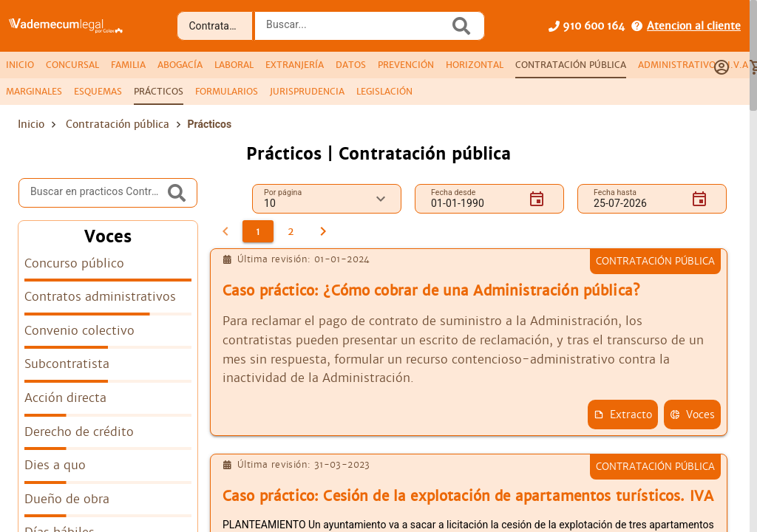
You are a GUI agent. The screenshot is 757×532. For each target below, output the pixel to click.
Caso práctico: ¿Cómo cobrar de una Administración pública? (431, 291)
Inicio (31, 124)
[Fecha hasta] (637, 199)
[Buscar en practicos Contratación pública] (97, 193)
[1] (258, 231)
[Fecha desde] (474, 199)
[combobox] (356, 30)
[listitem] (108, 268)
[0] (225, 231)
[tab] (20, 65)
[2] (291, 231)
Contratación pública (118, 124)
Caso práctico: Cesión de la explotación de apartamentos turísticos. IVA (468, 496)
